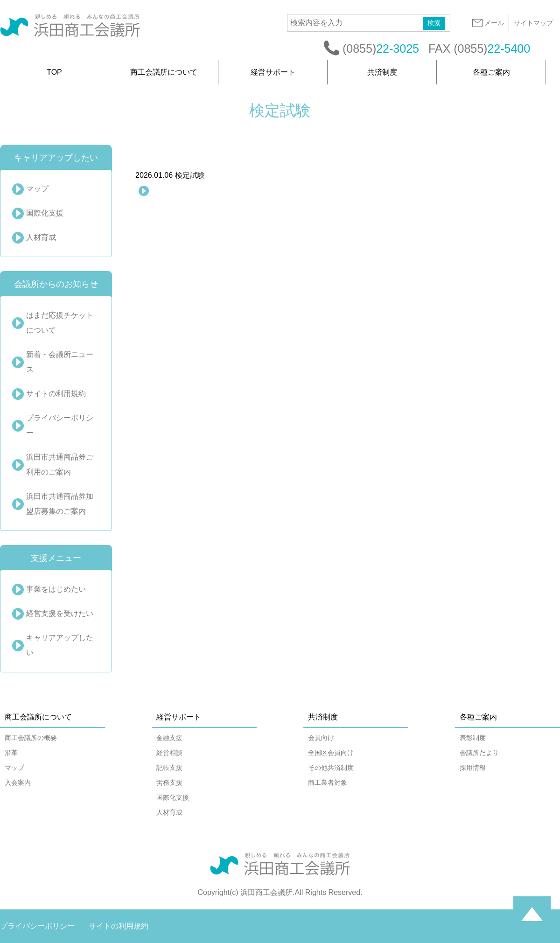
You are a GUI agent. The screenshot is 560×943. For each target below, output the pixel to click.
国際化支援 (45, 213)
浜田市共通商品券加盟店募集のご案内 (60, 504)
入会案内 (18, 782)
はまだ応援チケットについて (60, 323)
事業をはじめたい (56, 589)
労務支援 (169, 782)
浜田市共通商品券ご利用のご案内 (60, 465)
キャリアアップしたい (60, 645)
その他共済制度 (331, 768)
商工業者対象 (328, 782)
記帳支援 (169, 768)
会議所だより (479, 753)
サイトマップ (533, 23)
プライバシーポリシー (60, 425)
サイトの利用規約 (56, 394)
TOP (54, 72)
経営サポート (273, 72)
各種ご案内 (491, 72)
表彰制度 (473, 738)
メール (488, 23)
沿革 (11, 753)
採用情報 (473, 768)
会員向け (321, 738)
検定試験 (170, 175)
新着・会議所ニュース (60, 362)
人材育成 (41, 237)
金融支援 (169, 738)
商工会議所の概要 (31, 738)
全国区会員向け (331, 753)
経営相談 (169, 753)
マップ (37, 189)
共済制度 (382, 72)
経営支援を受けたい (60, 613)
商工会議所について (164, 72)
